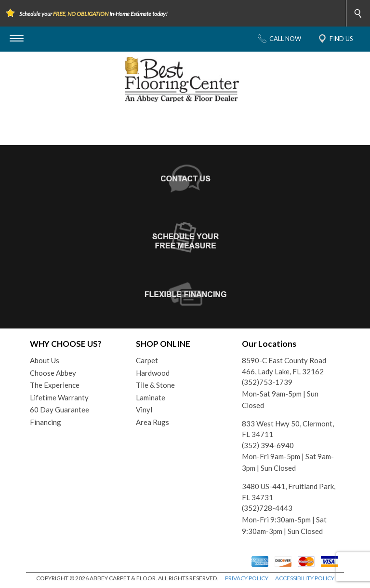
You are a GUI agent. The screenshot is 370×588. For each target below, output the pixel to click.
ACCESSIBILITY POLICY (305, 578)
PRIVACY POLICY (247, 578)
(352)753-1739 (267, 382)
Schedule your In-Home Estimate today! (93, 14)
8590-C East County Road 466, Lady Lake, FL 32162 (284, 366)
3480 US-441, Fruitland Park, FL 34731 (289, 492)
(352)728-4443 (267, 508)
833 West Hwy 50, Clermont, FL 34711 (288, 429)
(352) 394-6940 (268, 445)
